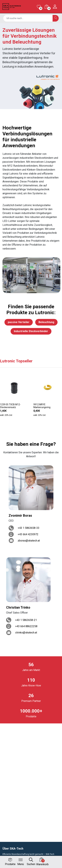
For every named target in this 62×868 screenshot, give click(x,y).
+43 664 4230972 (28, 534)
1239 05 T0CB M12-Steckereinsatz (10, 406)
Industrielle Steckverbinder (31, 331)
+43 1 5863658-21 (26, 620)
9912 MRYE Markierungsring (42, 406)
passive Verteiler (19, 322)
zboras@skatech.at (29, 541)
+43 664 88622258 (26, 626)
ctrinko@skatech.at (26, 633)
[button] (28, 427)
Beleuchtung (46, 322)
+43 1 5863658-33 (29, 528)
